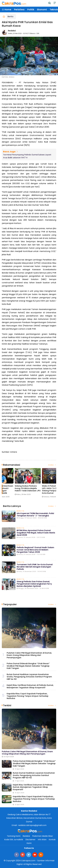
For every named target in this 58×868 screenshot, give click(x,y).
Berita (10, 17)
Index (52, 465)
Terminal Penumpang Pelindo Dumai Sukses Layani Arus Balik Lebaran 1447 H (27, 156)
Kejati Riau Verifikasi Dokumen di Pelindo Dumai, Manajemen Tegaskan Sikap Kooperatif (30, 686)
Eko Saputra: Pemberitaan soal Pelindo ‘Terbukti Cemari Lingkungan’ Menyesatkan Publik (42, 489)
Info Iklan (42, 840)
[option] (15, 484)
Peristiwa (19, 9)
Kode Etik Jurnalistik (14, 840)
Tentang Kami (14, 836)
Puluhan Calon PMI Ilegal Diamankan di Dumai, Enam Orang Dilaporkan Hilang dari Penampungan (29, 655)
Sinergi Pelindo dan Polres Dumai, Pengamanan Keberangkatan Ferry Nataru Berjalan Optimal (34, 584)
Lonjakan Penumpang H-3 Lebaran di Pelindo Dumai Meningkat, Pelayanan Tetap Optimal (14, 489)
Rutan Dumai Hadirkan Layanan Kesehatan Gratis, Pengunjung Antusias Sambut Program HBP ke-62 (29, 677)
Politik (31, 9)
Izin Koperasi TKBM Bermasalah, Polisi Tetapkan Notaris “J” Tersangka (35, 515)
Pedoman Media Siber (43, 836)
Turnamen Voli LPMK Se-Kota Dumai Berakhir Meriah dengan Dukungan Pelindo (35, 567)
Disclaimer (30, 840)
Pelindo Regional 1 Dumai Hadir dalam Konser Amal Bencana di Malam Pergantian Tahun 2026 (35, 550)
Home (7, 9)
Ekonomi (42, 9)
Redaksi (12, 31)
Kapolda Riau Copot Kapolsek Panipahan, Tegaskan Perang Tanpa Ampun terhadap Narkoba (28, 696)
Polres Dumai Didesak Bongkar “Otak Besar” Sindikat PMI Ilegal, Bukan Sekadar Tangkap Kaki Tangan (28, 666)
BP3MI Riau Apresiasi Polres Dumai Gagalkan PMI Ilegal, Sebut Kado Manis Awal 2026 (36, 533)
